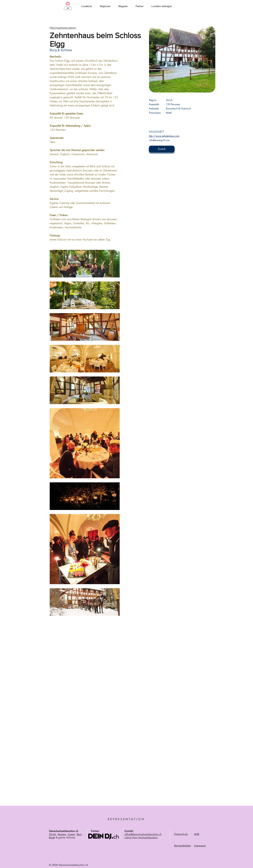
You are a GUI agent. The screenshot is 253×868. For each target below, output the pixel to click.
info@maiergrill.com (159, 140)
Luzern (71, 834)
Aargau (62, 834)
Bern (79, 834)
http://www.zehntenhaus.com (164, 136)
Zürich (52, 834)
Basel (52, 837)
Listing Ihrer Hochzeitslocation (141, 837)
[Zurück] (162, 149)
